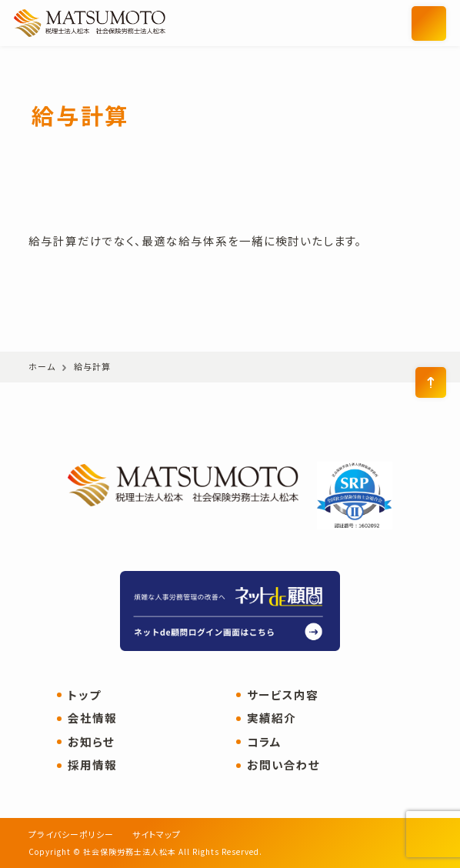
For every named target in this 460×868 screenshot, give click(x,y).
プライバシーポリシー (71, 834)
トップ (84, 695)
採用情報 (92, 765)
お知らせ (91, 742)
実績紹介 (272, 718)
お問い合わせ (283, 765)
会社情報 (92, 718)
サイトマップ (157, 834)
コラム (264, 742)
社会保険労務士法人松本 (131, 23)
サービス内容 (283, 695)
